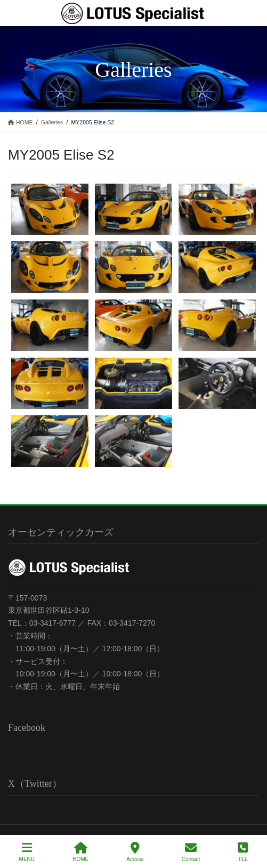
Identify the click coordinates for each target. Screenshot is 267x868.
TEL (243, 852)
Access (135, 852)
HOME (80, 852)
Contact (191, 852)
